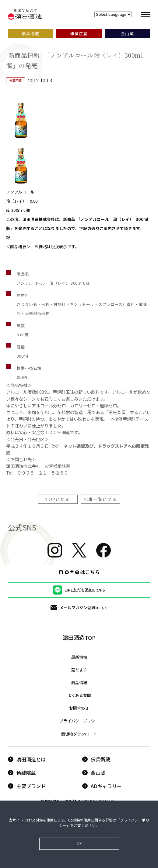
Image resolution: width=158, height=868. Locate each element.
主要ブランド (27, 786)
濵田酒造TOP (79, 637)
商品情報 (79, 683)
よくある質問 (79, 695)
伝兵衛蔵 (96, 759)
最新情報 (79, 657)
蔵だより (79, 670)
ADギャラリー (102, 786)
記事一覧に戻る (100, 499)
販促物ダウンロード (79, 734)
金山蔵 (94, 773)
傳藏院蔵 (22, 773)
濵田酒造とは (27, 759)
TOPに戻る (58, 499)
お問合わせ (79, 708)
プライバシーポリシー (79, 721)
